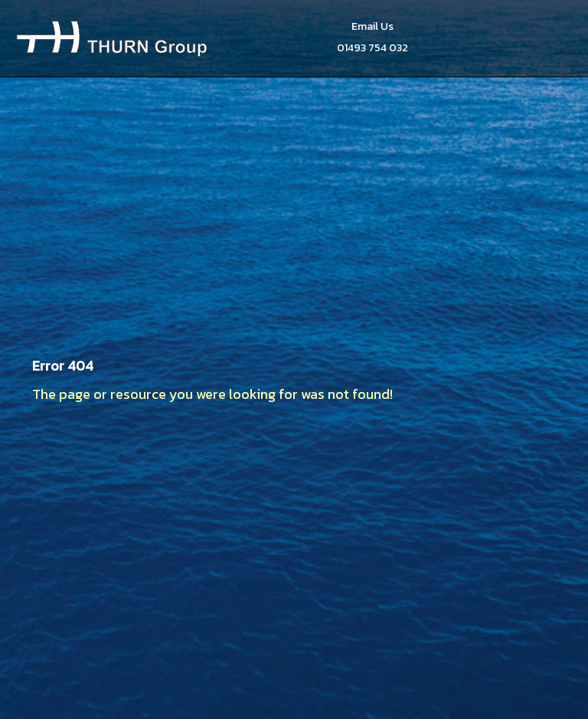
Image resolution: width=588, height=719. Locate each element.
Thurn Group (112, 38)
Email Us (372, 26)
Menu (555, 38)
